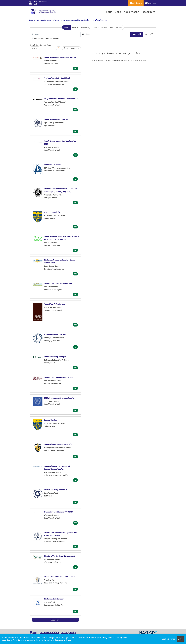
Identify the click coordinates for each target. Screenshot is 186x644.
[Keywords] (56, 34)
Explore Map (86, 27)
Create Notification (71, 48)
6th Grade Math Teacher (54, 599)
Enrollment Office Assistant (55, 334)
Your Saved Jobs (116, 27)
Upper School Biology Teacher (56, 119)
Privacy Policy (69, 632)
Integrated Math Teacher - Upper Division (61, 99)
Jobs (118, 12)
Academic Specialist (52, 212)
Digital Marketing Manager (55, 357)
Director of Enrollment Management (59, 377)
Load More (55, 620)
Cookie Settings (168, 639)
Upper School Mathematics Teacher (58, 444)
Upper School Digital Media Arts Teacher (60, 57)
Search (66, 27)
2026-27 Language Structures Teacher (59, 398)
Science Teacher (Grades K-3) (56, 490)
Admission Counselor (53, 165)
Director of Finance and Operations (58, 283)
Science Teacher (50, 420)
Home (109, 12)
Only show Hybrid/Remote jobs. (46, 38)
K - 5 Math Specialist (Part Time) (57, 78)
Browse (75, 27)
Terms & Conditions (49, 632)
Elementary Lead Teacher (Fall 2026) (59, 512)
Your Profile (132, 12)
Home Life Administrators (54, 304)
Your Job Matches (100, 27)
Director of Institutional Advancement (59, 556)
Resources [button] (149, 12)
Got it (180, 639)
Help (33, 632)
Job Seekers (136, 3)
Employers (150, 3)
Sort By (34, 48)
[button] (149, 34)
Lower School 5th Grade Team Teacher (60, 577)
